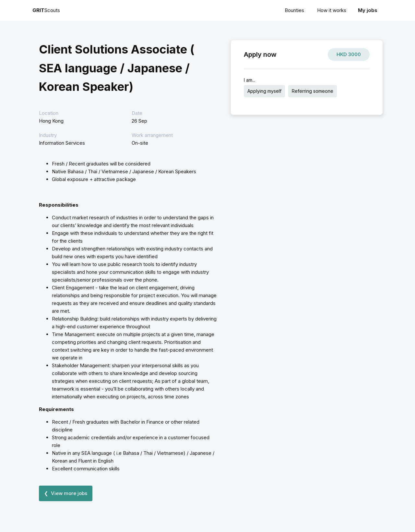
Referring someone (313, 91)
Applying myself (264, 91)
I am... (249, 80)
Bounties (294, 10)
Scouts (46, 10)
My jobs (368, 10)
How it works (332, 10)
